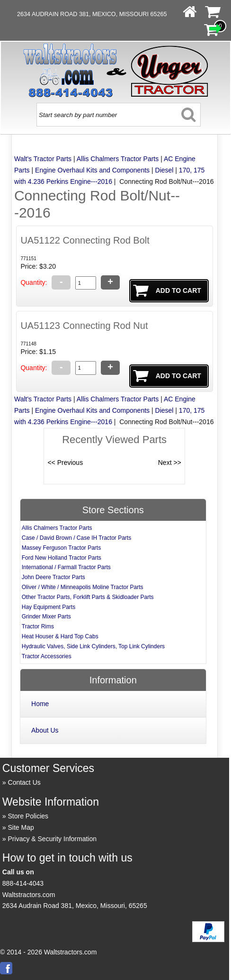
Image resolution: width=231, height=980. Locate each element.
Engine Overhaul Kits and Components (92, 170)
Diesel (164, 170)
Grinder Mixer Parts (46, 617)
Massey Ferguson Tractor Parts (61, 548)
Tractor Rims (38, 626)
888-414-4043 (23, 883)
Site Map (21, 827)
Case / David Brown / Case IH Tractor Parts (76, 538)
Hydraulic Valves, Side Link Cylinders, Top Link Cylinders (93, 646)
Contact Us (24, 782)
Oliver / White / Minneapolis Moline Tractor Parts (83, 587)
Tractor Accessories (47, 656)
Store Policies (28, 816)
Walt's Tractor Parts (43, 159)
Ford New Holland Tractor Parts (62, 558)
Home (40, 704)
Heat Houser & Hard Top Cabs (60, 636)
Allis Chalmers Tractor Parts (118, 159)
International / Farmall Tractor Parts (66, 567)
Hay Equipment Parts (49, 607)
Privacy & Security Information (53, 839)
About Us (45, 730)
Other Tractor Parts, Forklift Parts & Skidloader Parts (88, 597)
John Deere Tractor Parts (53, 577)
